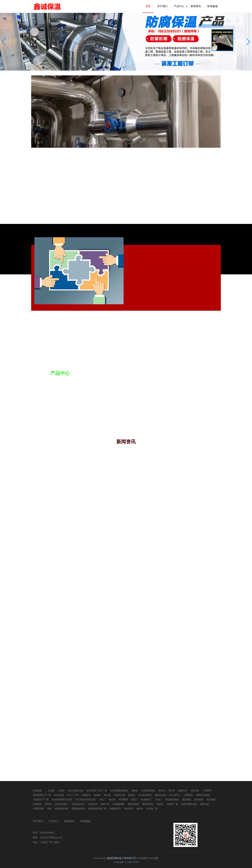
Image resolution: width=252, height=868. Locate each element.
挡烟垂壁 (188, 795)
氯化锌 (112, 800)
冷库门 (102, 800)
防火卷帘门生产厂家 (97, 791)
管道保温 (93, 804)
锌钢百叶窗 (119, 795)
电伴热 (140, 809)
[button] (248, 42)
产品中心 (179, 6)
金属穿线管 (38, 809)
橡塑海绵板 (148, 804)
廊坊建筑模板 (172, 800)
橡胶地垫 (205, 804)
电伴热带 (129, 809)
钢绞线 (97, 795)
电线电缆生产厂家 (42, 795)
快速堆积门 (147, 800)
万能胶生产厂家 (41, 800)
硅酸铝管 (183, 791)
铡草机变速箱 (203, 795)
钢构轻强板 (161, 795)
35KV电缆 (59, 795)
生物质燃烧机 (148, 791)
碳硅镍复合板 (62, 809)
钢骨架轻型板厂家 (97, 809)
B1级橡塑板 (119, 804)
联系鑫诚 (212, 6)
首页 (148, 6)
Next (207, 111)
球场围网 (123, 800)
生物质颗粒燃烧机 (119, 791)
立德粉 (51, 791)
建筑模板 (187, 800)
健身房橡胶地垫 (189, 804)
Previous (45, 111)
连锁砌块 (37, 804)
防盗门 (134, 800)
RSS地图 (142, 858)
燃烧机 (135, 791)
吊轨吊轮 (195, 791)
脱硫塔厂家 (172, 804)
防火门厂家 (73, 795)
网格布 (48, 804)
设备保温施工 (62, 804)
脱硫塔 (160, 804)
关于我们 (162, 6)
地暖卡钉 (105, 804)
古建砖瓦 (86, 795)
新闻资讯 (196, 6)
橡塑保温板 (133, 804)
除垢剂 (132, 795)
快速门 (159, 800)
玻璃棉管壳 (115, 809)
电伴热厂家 (152, 809)
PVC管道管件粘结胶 (85, 800)
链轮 (50, 809)
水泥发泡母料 (145, 795)
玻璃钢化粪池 (78, 809)
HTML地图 (153, 858)
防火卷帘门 (175, 795)
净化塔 (162, 791)
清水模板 (211, 800)
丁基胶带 (207, 791)
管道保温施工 (78, 804)
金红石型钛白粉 (76, 791)
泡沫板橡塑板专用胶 (62, 800)
